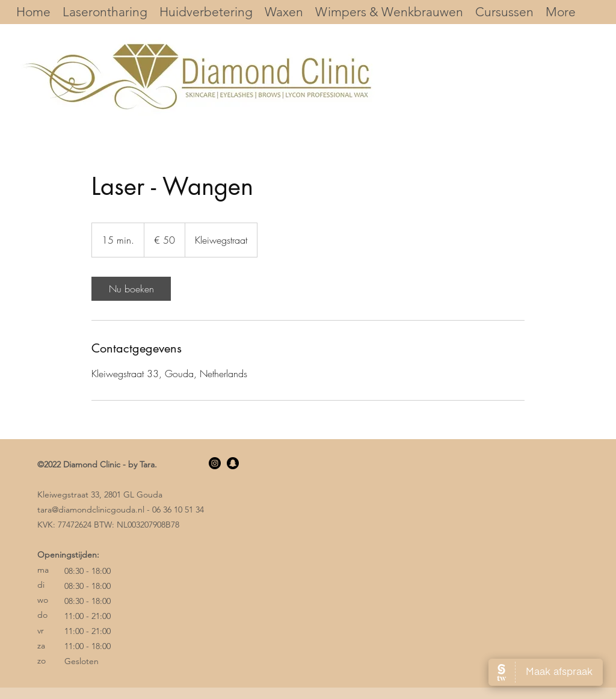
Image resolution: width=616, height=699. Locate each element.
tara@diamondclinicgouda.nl (91, 510)
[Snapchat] (233, 463)
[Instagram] (215, 463)
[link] (131, 289)
